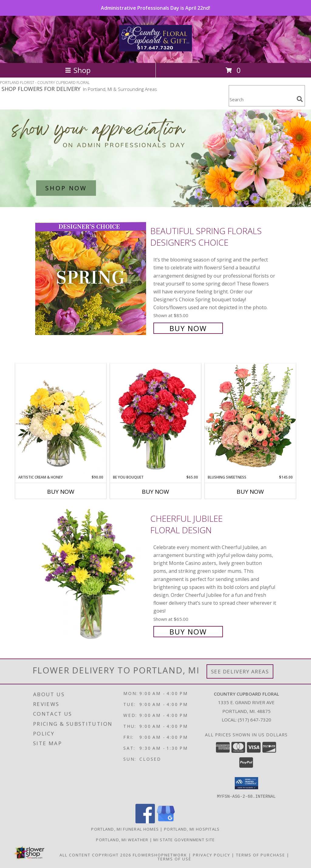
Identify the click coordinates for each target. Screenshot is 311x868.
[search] (300, 99)
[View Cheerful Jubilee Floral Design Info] (91, 574)
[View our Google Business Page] (166, 821)
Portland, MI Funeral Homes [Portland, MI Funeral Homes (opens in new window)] (125, 829)
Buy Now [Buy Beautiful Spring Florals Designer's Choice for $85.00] (188, 328)
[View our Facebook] (145, 821)
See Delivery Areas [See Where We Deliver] (240, 671)
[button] (246, 783)
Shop (78, 70)
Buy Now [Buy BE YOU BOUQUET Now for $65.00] (155, 492)
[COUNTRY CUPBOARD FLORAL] (155, 48)
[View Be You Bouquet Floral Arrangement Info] (155, 419)
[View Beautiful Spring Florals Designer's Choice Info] (91, 279)
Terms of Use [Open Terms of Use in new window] (174, 859)
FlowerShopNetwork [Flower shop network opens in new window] (160, 855)
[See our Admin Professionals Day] (155, 158)
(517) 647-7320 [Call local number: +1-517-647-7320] (255, 720)
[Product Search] (261, 100)
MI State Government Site (184, 839)
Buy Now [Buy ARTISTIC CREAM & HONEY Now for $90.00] (61, 492)
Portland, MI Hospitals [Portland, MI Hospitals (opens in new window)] (192, 829)
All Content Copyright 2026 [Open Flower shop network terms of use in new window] (95, 855)
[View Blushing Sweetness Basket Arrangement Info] (250, 419)
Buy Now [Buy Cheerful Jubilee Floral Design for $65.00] (188, 632)
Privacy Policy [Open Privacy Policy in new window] (212, 855)
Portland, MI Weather (122, 839)
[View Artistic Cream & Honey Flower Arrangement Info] (61, 419)
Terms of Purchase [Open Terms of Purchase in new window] (261, 855)
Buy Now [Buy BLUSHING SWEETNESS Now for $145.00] (250, 492)
